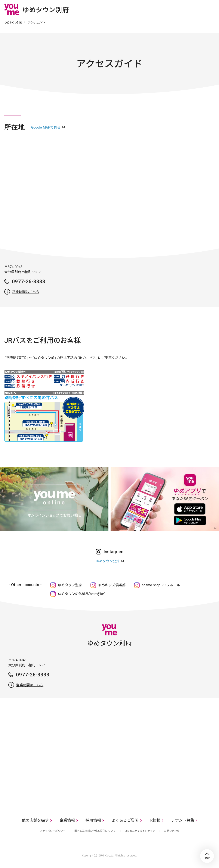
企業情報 (67, 820)
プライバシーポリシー (53, 831)
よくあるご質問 (125, 820)
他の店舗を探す (35, 820)
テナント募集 (183, 820)
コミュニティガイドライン (140, 831)
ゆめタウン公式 (108, 561)
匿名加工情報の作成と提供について (95, 831)
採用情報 (93, 820)
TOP (207, 856)
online (199, 9)
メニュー (212, 9)
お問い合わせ (172, 831)
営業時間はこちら (26, 292)
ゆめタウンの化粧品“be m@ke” (82, 594)
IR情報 (155, 820)
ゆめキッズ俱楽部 (112, 585)
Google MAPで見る (46, 127)
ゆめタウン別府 (13, 23)
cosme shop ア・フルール (161, 585)
